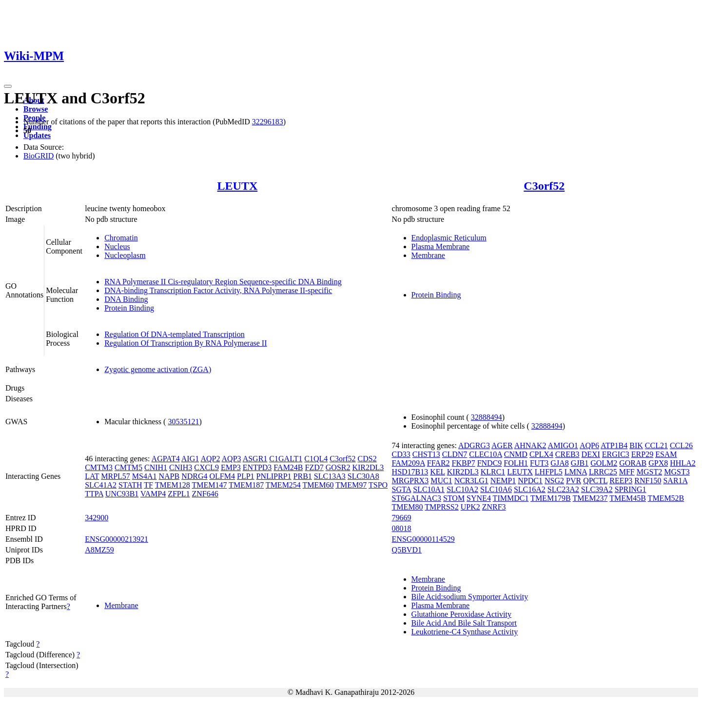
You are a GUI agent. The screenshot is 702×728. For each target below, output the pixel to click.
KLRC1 (493, 472)
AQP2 (210, 459)
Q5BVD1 (407, 550)
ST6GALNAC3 (417, 498)
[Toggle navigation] (8, 86)
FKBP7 (464, 463)
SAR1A (675, 481)
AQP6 (589, 445)
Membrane (428, 255)
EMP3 (231, 467)
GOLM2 (604, 463)
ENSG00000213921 (117, 539)
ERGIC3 (616, 454)
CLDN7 (455, 454)
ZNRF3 (494, 507)
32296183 (268, 122)
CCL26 (681, 445)
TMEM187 (246, 485)
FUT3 (539, 463)
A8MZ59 (99, 550)
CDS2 (367, 459)
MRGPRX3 (410, 481)
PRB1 (303, 476)
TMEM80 (408, 507)
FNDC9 (490, 463)
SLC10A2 (462, 489)
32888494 (487, 417)
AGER (502, 445)
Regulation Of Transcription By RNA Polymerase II (185, 343)
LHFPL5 (549, 472)
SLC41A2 (101, 485)
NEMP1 (503, 481)
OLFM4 (222, 476)
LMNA (576, 472)
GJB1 (580, 463)
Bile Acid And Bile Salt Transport (464, 623)
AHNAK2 (530, 445)
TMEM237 (590, 498)
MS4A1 (145, 476)
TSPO (378, 485)
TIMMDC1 (511, 498)
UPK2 (470, 507)
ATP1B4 (614, 445)
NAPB (169, 476)
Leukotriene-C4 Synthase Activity (465, 632)
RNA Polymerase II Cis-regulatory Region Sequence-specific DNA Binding (223, 282)
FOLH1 (516, 463)
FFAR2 (439, 463)
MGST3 (677, 472)
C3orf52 (544, 186)
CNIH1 (156, 467)
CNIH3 (181, 467)
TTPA (94, 494)
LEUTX (238, 186)
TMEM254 (283, 485)
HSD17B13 (410, 472)
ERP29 (642, 454)
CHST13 (426, 454)
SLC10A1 (429, 489)
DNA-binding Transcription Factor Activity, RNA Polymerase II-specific (218, 290)
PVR (574, 481)
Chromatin (121, 238)
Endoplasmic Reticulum (449, 238)
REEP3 (621, 481)
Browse (36, 109)
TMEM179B (551, 498)
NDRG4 (194, 476)
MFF (627, 472)
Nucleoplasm (125, 255)
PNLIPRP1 (274, 476)
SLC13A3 (330, 476)
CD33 (401, 454)
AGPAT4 (166, 459)
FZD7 (314, 467)
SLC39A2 (597, 489)
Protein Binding (129, 308)
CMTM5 (128, 467)
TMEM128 (173, 485)
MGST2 (649, 472)
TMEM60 (318, 485)
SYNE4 (479, 498)
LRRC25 (603, 472)
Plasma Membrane (441, 246)
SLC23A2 (563, 489)
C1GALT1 (286, 459)
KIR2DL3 (368, 467)
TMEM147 (209, 485)
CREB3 (567, 454)
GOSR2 (338, 467)
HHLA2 (682, 463)
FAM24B (288, 467)
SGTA (402, 489)
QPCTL (595, 481)
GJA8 (559, 463)
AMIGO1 (563, 445)
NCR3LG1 (471, 481)
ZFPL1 (179, 494)
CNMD (516, 454)
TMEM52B (666, 498)
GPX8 (658, 463)
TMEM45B (628, 498)
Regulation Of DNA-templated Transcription (175, 334)
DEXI (591, 454)
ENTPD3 (257, 467)
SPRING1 (631, 489)
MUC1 (441, 481)
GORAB (633, 463)
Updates (37, 135)
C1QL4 (316, 459)
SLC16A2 (530, 489)
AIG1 (190, 459)
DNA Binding (126, 299)
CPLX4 (541, 454)
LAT (92, 476)
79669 (402, 518)
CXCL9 (206, 467)
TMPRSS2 (441, 507)
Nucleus (117, 246)
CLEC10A (486, 454)
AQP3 (232, 459)
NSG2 (554, 481)
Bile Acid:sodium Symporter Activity (470, 597)
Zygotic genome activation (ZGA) (158, 369)
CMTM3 (99, 467)
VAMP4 (153, 494)
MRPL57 (116, 476)
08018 (402, 528)
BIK (636, 445)
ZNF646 (205, 494)
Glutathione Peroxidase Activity (461, 614)
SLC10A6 (496, 489)
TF (148, 485)
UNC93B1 (122, 494)
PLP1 (246, 476)
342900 (97, 518)
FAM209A (409, 463)
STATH (130, 485)
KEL (438, 472)
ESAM (666, 454)
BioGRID (39, 156)
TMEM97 (351, 485)
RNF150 (648, 481)
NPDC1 (530, 481)
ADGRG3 (474, 445)
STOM (454, 498)
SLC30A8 (363, 476)
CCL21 (656, 445)
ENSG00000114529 (423, 539)
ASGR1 (255, 459)
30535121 (183, 422)
